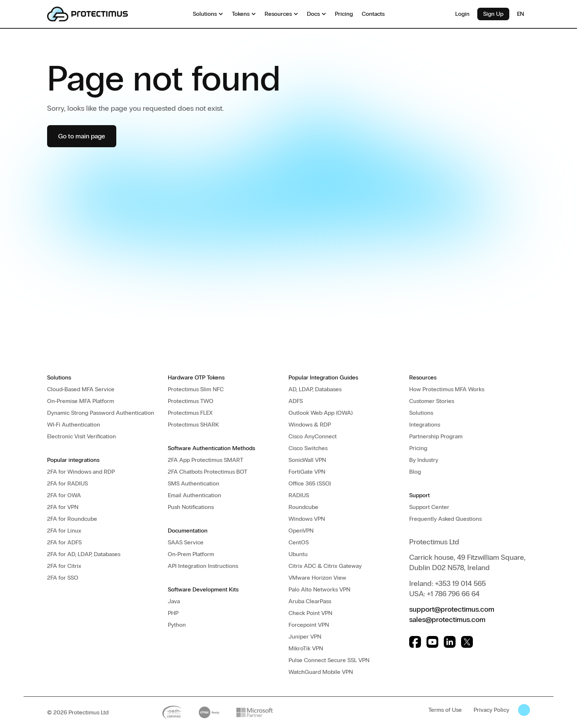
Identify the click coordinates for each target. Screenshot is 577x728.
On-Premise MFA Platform (81, 401)
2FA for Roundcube (72, 519)
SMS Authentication (194, 483)
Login (462, 14)
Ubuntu (298, 554)
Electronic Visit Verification (82, 436)
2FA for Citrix (64, 566)
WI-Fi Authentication (74, 425)
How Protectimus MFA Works (447, 389)
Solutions (59, 377)
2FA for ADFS (64, 542)
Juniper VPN (305, 637)
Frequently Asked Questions (445, 519)
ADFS (296, 401)
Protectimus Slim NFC (196, 389)
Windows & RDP (310, 425)
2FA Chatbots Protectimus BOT (208, 472)
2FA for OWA (64, 495)
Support (420, 495)
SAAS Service (186, 542)
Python (177, 625)
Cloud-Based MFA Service (81, 389)
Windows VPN (307, 519)
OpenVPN (301, 531)
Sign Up (493, 14)
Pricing (418, 448)
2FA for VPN (63, 507)
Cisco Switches (308, 448)
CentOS (299, 542)
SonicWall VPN (307, 460)
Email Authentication (194, 495)
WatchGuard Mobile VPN (321, 672)
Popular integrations (73, 460)
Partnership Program (436, 436)
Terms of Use (445, 710)
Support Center (429, 507)
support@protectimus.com (452, 609)
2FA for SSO (63, 578)
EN (523, 14)
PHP (173, 613)
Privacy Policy (491, 710)
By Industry (424, 460)
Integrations (425, 425)
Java (174, 601)
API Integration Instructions (203, 566)
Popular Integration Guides (323, 377)
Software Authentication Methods (211, 448)
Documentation (188, 531)
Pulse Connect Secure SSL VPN (329, 660)
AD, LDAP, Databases (315, 389)
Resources (423, 377)
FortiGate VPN (307, 472)
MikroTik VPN (306, 648)
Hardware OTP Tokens (196, 377)
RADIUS (299, 495)
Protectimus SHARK (193, 425)
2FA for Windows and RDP (81, 472)
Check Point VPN (310, 613)
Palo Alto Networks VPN (319, 589)
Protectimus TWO (191, 401)
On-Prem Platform (191, 554)
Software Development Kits (203, 589)
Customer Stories (432, 401)
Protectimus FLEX (190, 413)
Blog (415, 472)
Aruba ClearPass (310, 601)
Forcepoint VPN (309, 625)
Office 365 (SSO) (310, 483)
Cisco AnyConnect (313, 436)
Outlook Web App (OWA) (321, 413)
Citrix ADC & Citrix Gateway (325, 566)
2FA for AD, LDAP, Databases (84, 554)
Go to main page (82, 136)
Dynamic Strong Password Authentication (101, 413)
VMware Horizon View (317, 578)
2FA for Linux (64, 531)
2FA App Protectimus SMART (206, 460)
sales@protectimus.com (447, 619)
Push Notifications (191, 507)
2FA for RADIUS (68, 483)
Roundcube (303, 507)
